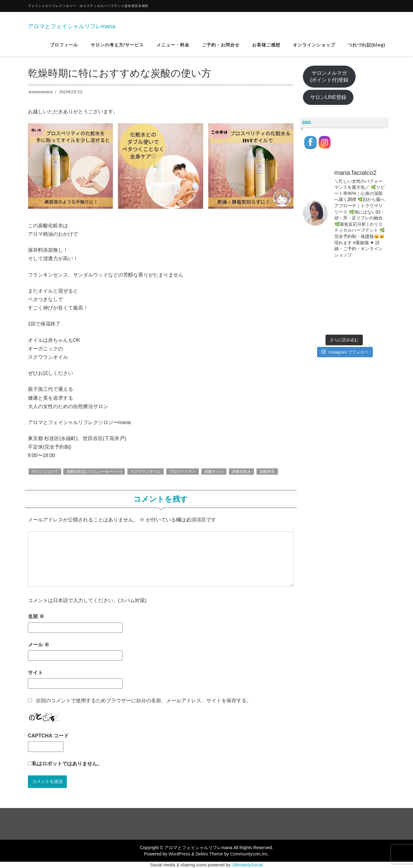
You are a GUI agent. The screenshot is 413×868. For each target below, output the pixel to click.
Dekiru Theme (209, 854)
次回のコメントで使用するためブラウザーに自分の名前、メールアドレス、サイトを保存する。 (144, 701)
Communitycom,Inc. (250, 854)
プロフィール (64, 47)
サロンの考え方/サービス (117, 47)
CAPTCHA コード (48, 736)
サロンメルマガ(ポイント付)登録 (329, 77)
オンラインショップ (314, 47)
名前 (36, 616)
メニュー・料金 (173, 47)
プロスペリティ (183, 472)
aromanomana (41, 92)
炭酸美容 (267, 472)
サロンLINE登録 (328, 97)
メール (39, 645)
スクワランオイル (146, 472)
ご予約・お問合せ (221, 47)
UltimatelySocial (247, 865)
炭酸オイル (214, 472)
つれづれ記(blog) (367, 47)
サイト (35, 673)
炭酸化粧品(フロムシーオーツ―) (94, 472)
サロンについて (45, 472)
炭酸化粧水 (241, 472)
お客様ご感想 (266, 47)
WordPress (179, 854)
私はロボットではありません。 (67, 764)
